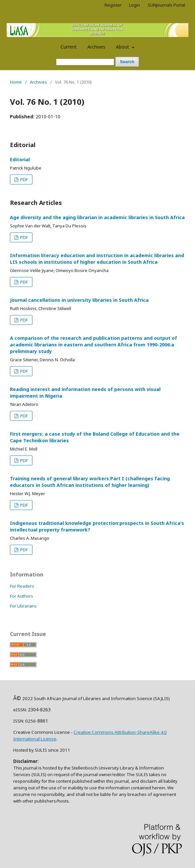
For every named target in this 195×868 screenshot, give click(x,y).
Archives (96, 47)
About (123, 47)
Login (135, 5)
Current (69, 47)
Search (127, 62)
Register (113, 5)
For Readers (22, 586)
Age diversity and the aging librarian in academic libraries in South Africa (97, 217)
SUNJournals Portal (166, 5)
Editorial (20, 159)
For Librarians (23, 606)
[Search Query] (85, 62)
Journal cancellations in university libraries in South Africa (79, 300)
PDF (24, 179)
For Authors (22, 596)
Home (16, 82)
